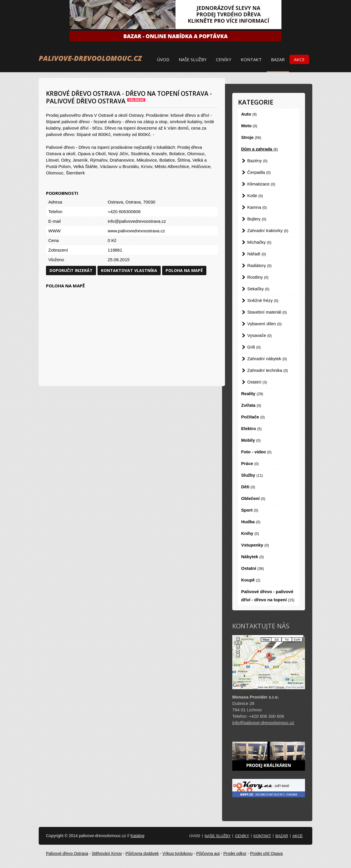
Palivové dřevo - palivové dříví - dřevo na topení (268, 596)
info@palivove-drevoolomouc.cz (263, 723)
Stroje (251, 137)
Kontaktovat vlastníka (129, 270)
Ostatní (257, 382)
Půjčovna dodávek (142, 853)
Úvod (163, 59)
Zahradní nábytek (267, 359)
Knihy (250, 533)
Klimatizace (261, 184)
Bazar (278, 59)
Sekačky (258, 289)
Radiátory (260, 265)
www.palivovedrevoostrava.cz (136, 231)
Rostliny (258, 277)
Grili (254, 347)
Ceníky (224, 59)
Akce (299, 59)
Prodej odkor (235, 853)
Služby (252, 475)
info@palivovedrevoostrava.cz (137, 221)
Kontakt (251, 59)
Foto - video (256, 452)
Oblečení (253, 498)
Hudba (251, 522)
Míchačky (259, 242)
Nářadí (257, 254)
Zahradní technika (268, 370)
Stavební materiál (267, 312)
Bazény (257, 161)
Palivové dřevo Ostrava (67, 853)
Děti (248, 487)
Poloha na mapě (184, 270)
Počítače (253, 417)
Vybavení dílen (265, 324)
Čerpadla (259, 172)
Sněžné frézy (263, 300)
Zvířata (251, 405)
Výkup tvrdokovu (178, 853)
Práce (250, 463)
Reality (252, 394)
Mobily (251, 440)
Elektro (251, 428)
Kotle (255, 196)
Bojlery (257, 219)
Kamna (257, 207)
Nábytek (253, 557)
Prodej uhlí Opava (266, 853)
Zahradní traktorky (268, 230)
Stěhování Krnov (107, 853)
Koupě (251, 580)
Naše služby (193, 59)
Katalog (137, 836)
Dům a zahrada (260, 149)
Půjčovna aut (208, 853)
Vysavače (260, 335)
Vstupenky (255, 545)
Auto (249, 114)
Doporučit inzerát (71, 270)
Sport (250, 510)
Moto (249, 126)
